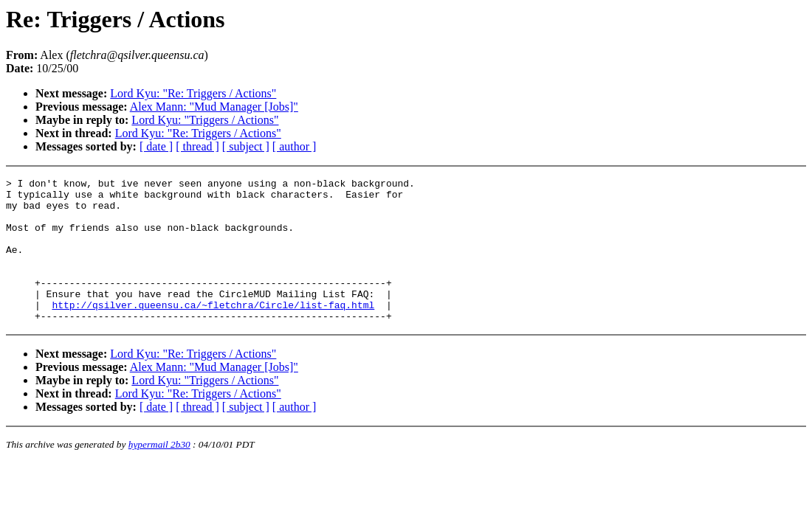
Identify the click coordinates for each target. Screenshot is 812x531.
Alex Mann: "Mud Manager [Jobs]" (214, 107)
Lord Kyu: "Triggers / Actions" (205, 120)
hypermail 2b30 (159, 473)
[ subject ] (246, 146)
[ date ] (156, 146)
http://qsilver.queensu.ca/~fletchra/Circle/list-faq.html (213, 331)
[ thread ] (197, 146)
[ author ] (295, 146)
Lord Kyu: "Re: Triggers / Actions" (193, 93)
